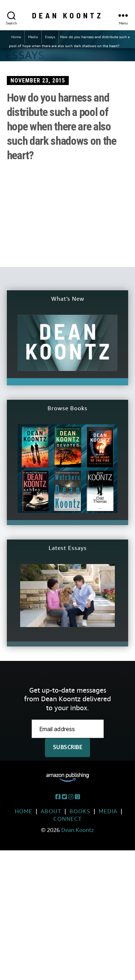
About (51, 811)
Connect (67, 819)
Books (80, 811)
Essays (50, 37)
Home (16, 37)
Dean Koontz (68, 15)
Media (33, 37)
